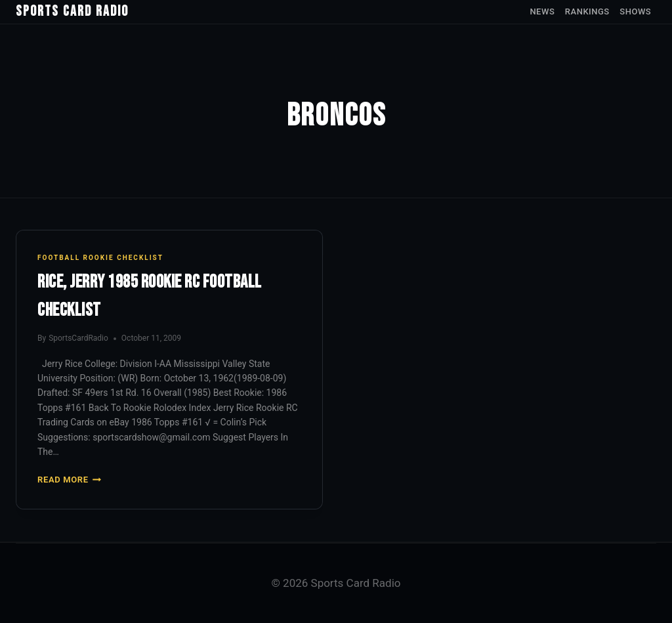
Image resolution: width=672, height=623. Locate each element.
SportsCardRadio (78, 338)
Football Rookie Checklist (100, 258)
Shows (635, 11)
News (542, 11)
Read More (69, 480)
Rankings (587, 11)
